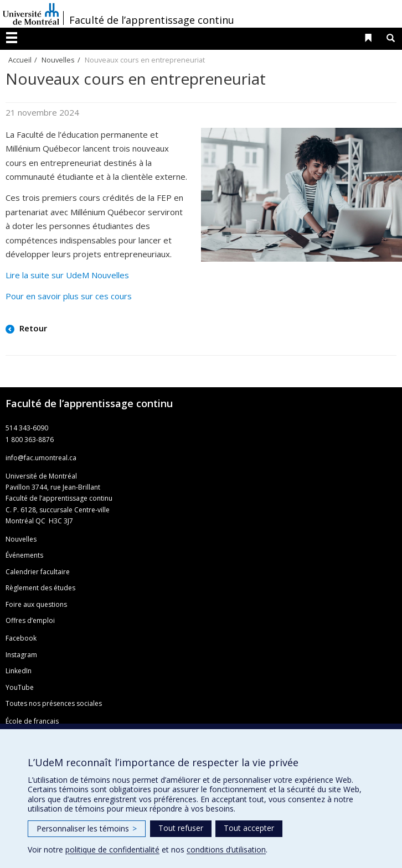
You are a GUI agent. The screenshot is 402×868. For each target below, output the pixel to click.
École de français (32, 721)
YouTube (20, 687)
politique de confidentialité (112, 849)
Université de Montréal (31, 14)
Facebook (21, 638)
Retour (32, 328)
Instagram (21, 655)
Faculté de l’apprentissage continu (152, 20)
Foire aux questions (36, 604)
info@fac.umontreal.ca (41, 458)
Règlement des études (40, 588)
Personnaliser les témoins (87, 828)
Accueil (20, 60)
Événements (24, 555)
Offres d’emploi (30, 620)
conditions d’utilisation (226, 849)
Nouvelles (58, 60)
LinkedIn (19, 671)
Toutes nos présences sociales (54, 703)
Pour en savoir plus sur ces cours (69, 296)
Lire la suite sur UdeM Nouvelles (67, 275)
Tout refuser (181, 828)
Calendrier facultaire (38, 572)
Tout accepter (249, 828)
